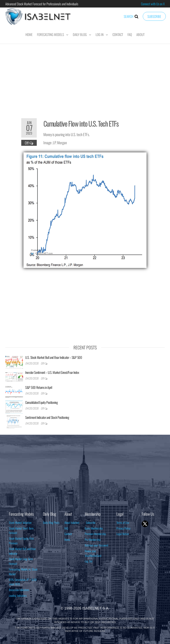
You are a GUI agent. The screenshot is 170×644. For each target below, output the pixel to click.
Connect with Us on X (153, 4)
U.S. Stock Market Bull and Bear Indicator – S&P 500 (54, 357)
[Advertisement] (85, 78)
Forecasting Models (50, 34)
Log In (100, 34)
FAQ (130, 34)
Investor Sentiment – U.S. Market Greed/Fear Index (52, 372)
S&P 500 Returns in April (39, 387)
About (140, 34)
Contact (118, 34)
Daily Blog (80, 34)
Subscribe (154, 16)
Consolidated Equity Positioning (42, 402)
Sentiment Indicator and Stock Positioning (47, 417)
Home (29, 34)
